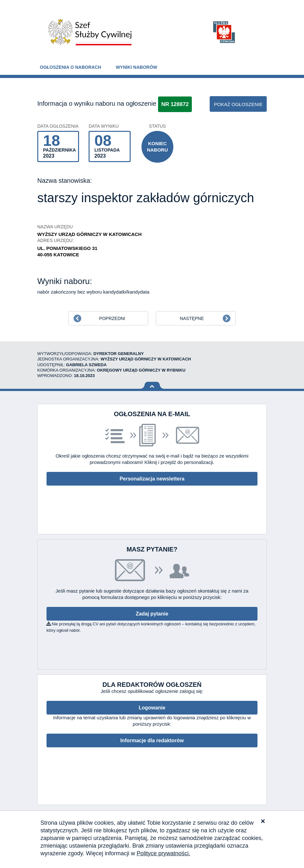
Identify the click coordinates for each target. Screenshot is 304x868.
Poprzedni (112, 318)
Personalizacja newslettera (152, 479)
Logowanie (152, 708)
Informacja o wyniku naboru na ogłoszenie (97, 103)
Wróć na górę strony (152, 385)
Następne (192, 318)
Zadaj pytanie (152, 614)
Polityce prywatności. (163, 853)
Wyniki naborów (136, 67)
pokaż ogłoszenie (238, 104)
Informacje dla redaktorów (152, 740)
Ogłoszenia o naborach (70, 67)
